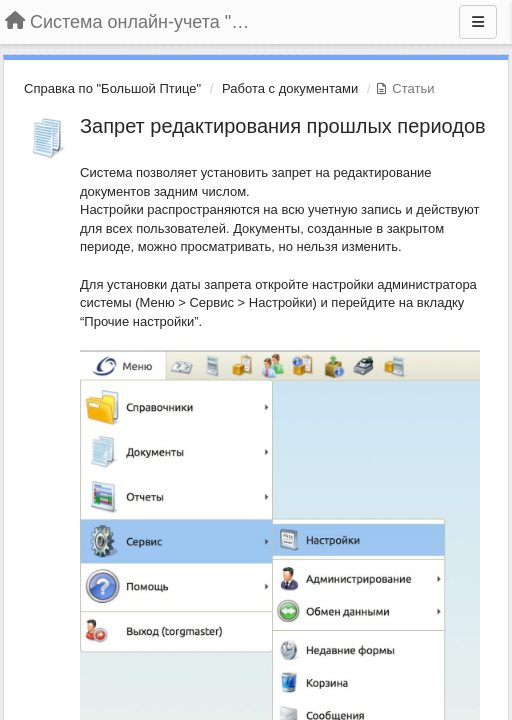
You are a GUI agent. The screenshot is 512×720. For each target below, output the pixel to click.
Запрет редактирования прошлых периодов (283, 126)
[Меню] (478, 22)
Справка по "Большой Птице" (112, 88)
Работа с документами (290, 88)
